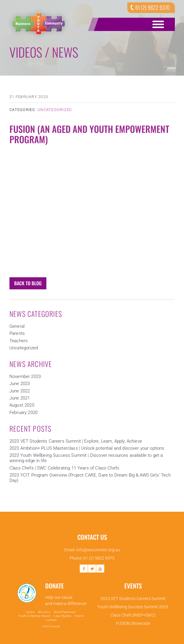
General (17, 326)
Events (79, 616)
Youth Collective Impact (34, 616)
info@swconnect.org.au (98, 550)
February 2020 (23, 413)
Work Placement (65, 612)
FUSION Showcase (133, 623)
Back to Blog (28, 283)
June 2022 (20, 391)
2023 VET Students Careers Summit (133, 599)
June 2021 (20, 398)
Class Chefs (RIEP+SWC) (133, 615)
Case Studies (62, 616)
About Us (44, 612)
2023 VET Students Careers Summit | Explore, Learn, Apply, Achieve (76, 441)
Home (30, 612)
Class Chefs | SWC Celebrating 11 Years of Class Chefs (64, 468)
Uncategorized (55, 110)
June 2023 (20, 384)
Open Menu (157, 24)
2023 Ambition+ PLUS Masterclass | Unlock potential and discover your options (87, 448)
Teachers (19, 341)
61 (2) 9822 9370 (149, 7)
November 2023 (25, 376)
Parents (17, 333)
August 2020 (22, 405)
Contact (51, 620)
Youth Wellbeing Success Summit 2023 (133, 607)
